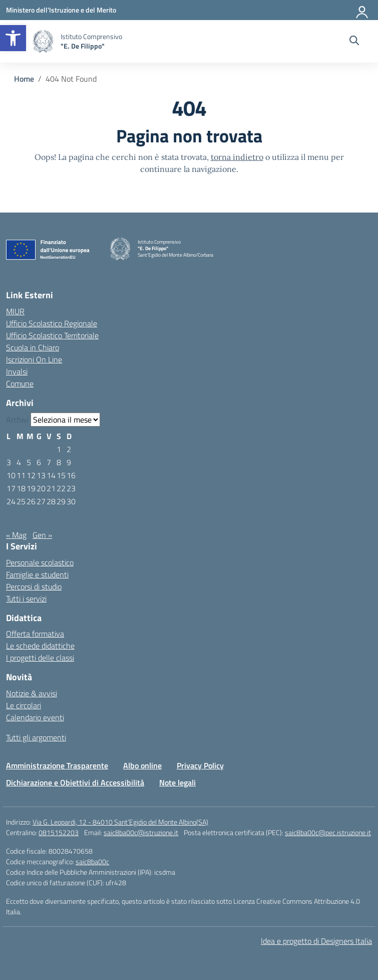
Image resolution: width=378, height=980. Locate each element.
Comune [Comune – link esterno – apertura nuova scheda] (20, 383)
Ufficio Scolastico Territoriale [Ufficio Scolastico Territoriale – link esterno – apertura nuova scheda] (52, 335)
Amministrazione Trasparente (57, 765)
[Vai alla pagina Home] (24, 79)
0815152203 (59, 832)
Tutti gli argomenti (36, 737)
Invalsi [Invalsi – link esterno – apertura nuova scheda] (17, 371)
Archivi (17, 420)
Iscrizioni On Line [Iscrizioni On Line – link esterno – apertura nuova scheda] (34, 359)
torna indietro (237, 157)
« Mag (16, 535)
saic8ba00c (92, 861)
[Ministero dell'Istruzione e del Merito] (61, 10)
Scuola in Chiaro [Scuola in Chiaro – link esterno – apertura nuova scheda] (33, 347)
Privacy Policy (200, 765)
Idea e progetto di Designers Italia (316, 941)
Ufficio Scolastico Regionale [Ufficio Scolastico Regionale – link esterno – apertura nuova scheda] (52, 323)
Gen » (42, 535)
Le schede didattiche (40, 646)
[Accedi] (362, 10)
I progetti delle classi (40, 658)
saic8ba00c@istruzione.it (141, 832)
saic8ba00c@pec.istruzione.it (328, 832)
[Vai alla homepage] (43, 41)
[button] (13, 38)
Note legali (177, 782)
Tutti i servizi (26, 599)
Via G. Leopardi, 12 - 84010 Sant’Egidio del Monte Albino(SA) (120, 822)
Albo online (142, 765)
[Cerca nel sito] (354, 42)
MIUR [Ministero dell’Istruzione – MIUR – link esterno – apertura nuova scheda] (15, 311)
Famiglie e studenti (37, 574)
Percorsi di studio (34, 586)
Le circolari (24, 705)
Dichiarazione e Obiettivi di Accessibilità (75, 782)
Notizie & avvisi (32, 693)
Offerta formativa (35, 634)
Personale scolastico (40, 562)
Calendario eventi (35, 717)
